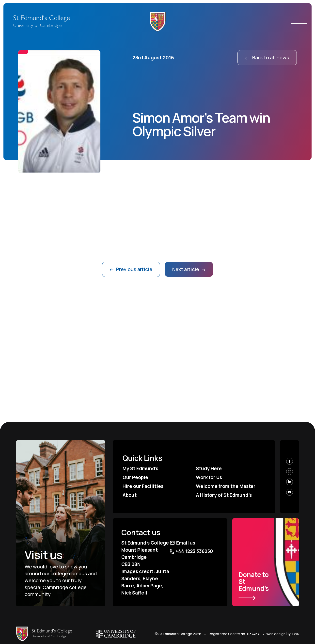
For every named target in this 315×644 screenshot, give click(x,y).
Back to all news (267, 57)
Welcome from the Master (226, 486)
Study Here (209, 468)
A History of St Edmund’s (224, 495)
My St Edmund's (140, 468)
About (130, 495)
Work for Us (209, 477)
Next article (189, 269)
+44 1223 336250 (191, 551)
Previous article (131, 269)
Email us (183, 543)
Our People (135, 477)
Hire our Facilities (143, 486)
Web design (276, 634)
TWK (295, 634)
